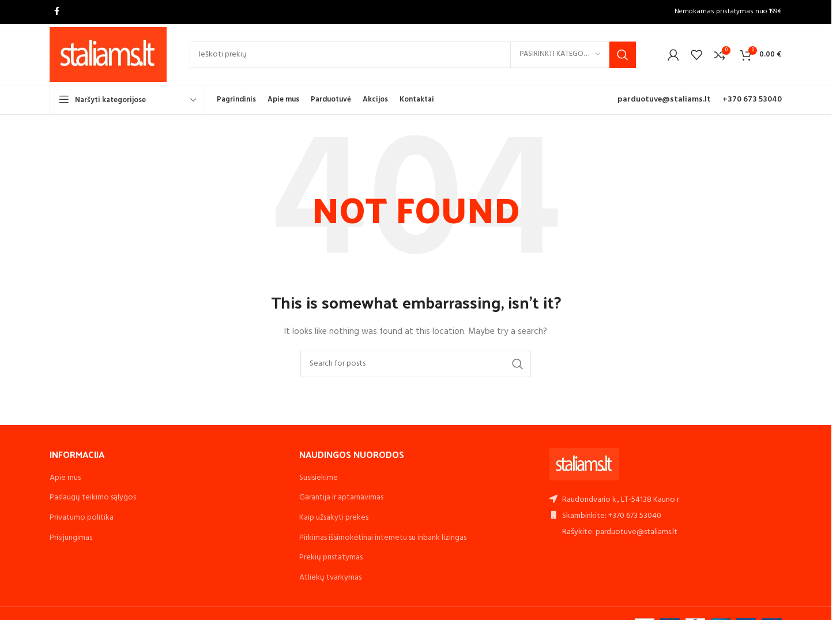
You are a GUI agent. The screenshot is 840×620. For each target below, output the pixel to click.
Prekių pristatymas (331, 557)
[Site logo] (108, 55)
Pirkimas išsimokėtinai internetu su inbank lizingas (383, 538)
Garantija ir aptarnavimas (341, 497)
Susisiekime (319, 478)
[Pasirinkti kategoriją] (560, 55)
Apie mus (65, 478)
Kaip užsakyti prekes (334, 518)
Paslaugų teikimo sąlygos (93, 497)
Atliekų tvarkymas (330, 578)
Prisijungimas (71, 538)
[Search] (413, 55)
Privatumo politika (82, 518)
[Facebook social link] (56, 12)
